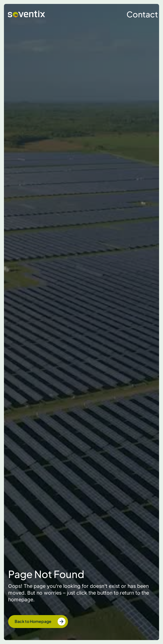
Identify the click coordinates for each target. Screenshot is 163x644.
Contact (142, 14)
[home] (25, 14)
